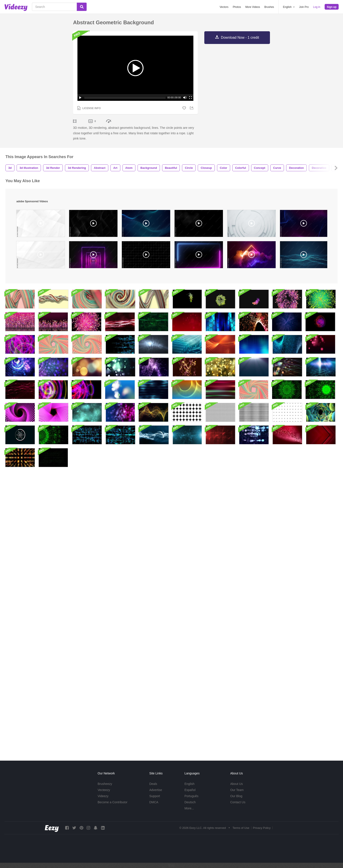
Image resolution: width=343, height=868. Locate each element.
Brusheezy (105, 784)
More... (189, 808)
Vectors (224, 7)
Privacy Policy (262, 828)
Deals (153, 784)
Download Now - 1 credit (240, 38)
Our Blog (236, 796)
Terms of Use (241, 828)
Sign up (332, 7)
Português (191, 796)
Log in (317, 7)
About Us (236, 784)
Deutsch (190, 802)
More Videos (253, 7)
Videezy (103, 796)
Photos (237, 7)
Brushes (269, 7)
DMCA (154, 802)
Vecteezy (104, 790)
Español (190, 790)
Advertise (156, 790)
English (189, 784)
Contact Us (238, 802)
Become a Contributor (112, 802)
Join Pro (304, 7)
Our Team (237, 790)
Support (155, 796)
